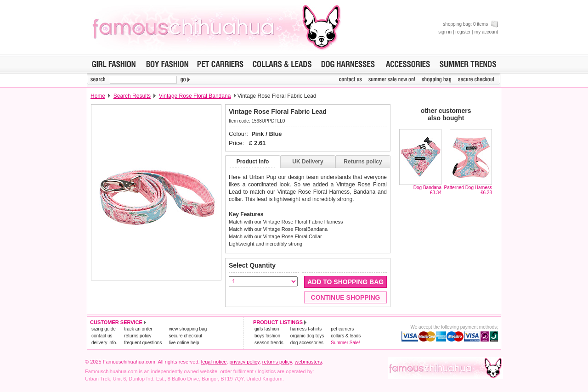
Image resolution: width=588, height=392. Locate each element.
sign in (445, 32)
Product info (253, 162)
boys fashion (267, 336)
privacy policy (244, 362)
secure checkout (185, 336)
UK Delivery (308, 162)
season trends (269, 343)
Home (98, 96)
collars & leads (346, 336)
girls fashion (267, 329)
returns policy (138, 336)
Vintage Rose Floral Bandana (195, 96)
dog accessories (307, 343)
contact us (102, 336)
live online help (184, 343)
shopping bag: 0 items (470, 24)
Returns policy (363, 162)
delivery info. (104, 343)
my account (486, 32)
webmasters (308, 362)
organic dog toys (307, 336)
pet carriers (342, 329)
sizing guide (104, 329)
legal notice (214, 362)
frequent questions (143, 343)
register (463, 32)
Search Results (132, 96)
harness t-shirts (306, 329)
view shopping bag (188, 329)
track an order (138, 329)
